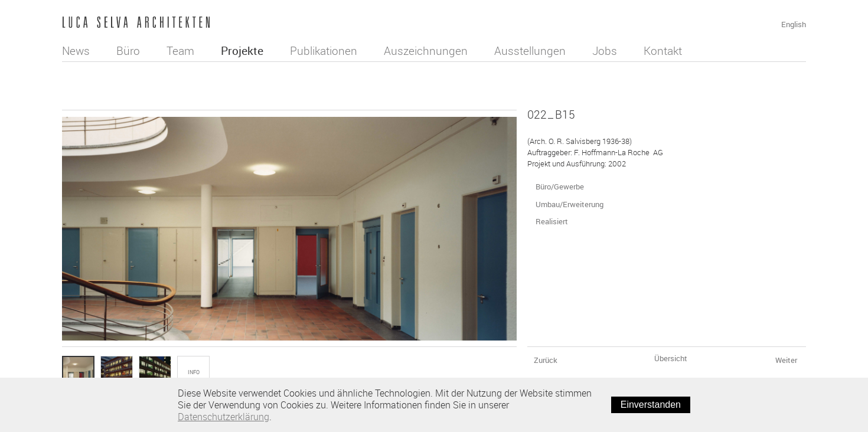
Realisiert (555, 221)
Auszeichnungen (426, 51)
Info (194, 372)
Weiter (789, 360)
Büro (128, 51)
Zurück (545, 360)
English (794, 24)
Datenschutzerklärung (223, 417)
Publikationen (324, 51)
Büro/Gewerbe (563, 186)
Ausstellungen (530, 51)
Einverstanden (651, 405)
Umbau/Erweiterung (572, 204)
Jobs (605, 51)
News (76, 51)
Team (180, 51)
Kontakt (663, 51)
